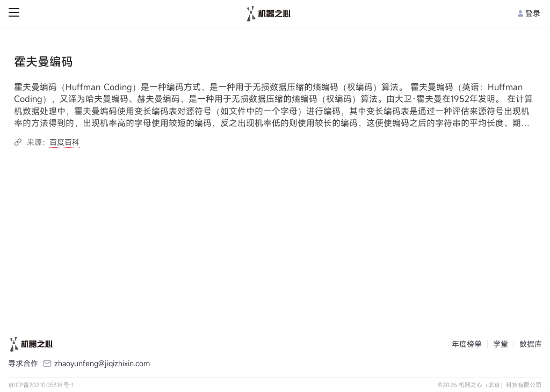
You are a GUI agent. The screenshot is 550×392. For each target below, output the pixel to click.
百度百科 (64, 142)
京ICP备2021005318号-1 (41, 385)
